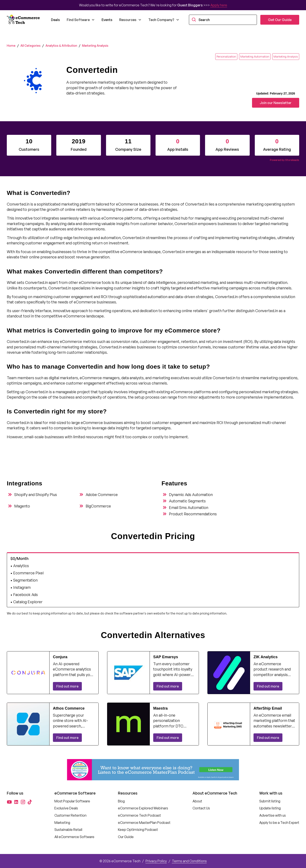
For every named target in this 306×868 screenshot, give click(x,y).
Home (11, 46)
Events (107, 20)
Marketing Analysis (95, 46)
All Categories (30, 46)
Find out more (67, 686)
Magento (22, 506)
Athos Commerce (69, 708)
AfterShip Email (268, 708)
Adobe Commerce (102, 495)
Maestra (160, 708)
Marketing (62, 823)
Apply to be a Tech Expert (279, 823)
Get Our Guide (280, 20)
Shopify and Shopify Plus (36, 495)
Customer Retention (70, 815)
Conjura (60, 657)
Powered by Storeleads (285, 160)
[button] (81, 20)
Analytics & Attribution (61, 46)
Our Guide (126, 837)
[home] (24, 20)
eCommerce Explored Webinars (143, 808)
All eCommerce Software (74, 837)
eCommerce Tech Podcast (139, 815)
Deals (55, 20)
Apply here (219, 5)
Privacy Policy (156, 861)
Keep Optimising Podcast (138, 830)
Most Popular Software (72, 801)
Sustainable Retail (68, 830)
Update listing (270, 808)
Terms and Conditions (189, 861)
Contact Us (201, 808)
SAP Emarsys (166, 657)
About (197, 801)
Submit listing (270, 801)
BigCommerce (98, 506)
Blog (121, 801)
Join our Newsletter (276, 103)
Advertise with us (273, 815)
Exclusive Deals (66, 808)
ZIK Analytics (266, 657)
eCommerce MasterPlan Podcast (144, 823)
